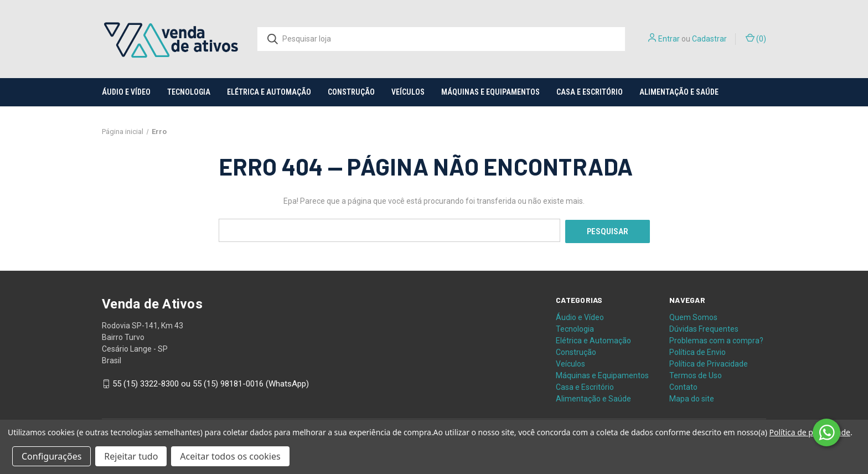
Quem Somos (693, 316)
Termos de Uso (696, 374)
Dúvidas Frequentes (704, 327)
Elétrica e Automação (269, 92)
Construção (351, 92)
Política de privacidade (810, 432)
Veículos (408, 92)
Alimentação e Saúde (679, 92)
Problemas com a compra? (716, 339)
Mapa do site (692, 397)
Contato (683, 385)
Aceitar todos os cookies (230, 456)
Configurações (51, 456)
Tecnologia (189, 92)
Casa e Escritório (590, 92)
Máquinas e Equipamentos (490, 92)
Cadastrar (709, 39)
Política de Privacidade (709, 362)
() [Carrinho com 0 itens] (756, 38)
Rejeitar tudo (131, 456)
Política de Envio (697, 351)
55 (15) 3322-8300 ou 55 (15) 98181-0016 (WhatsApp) (211, 383)
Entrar (669, 39)
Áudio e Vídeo (126, 92)
